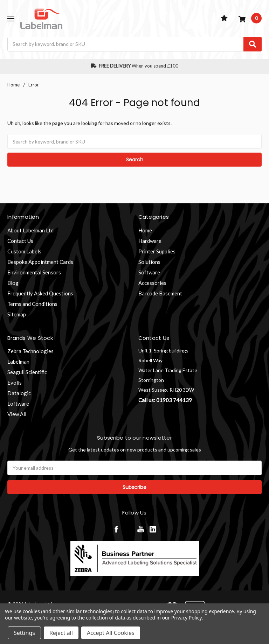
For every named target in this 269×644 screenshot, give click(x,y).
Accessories (152, 283)
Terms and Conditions (32, 304)
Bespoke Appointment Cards (40, 262)
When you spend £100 (135, 66)
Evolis (15, 383)
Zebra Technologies (30, 351)
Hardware (150, 241)
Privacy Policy (187, 618)
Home (145, 230)
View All (17, 414)
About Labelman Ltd (30, 230)
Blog (13, 283)
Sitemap (17, 314)
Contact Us (20, 241)
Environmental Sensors (34, 272)
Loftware (18, 404)
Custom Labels (24, 251)
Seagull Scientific (27, 372)
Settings (24, 633)
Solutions (149, 262)
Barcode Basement (160, 293)
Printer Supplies (157, 251)
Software (149, 272)
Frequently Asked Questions (40, 293)
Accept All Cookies (111, 633)
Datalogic (19, 393)
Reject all (61, 633)
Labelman (18, 362)
